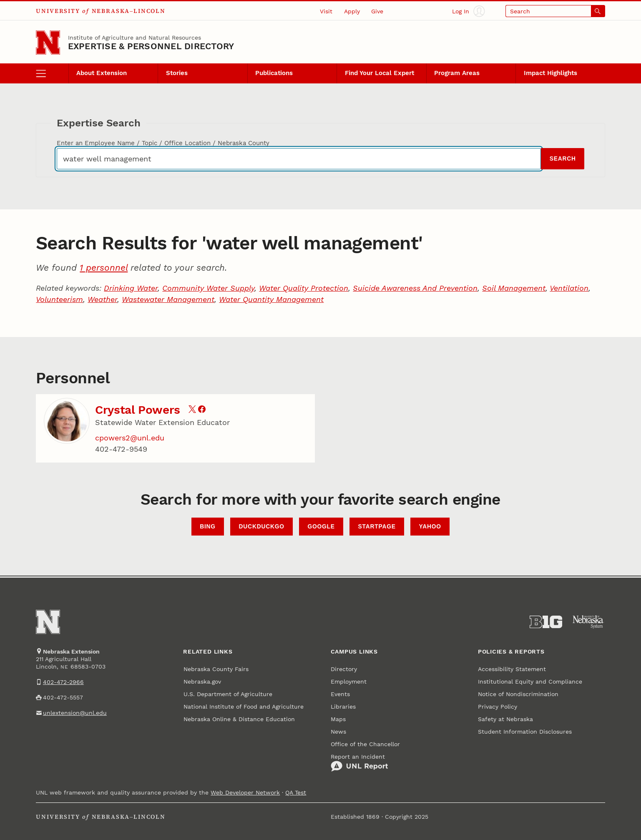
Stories (177, 73)
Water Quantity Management (271, 299)
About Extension (102, 73)
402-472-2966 (63, 682)
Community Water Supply (208, 288)
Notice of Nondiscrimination (518, 694)
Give (377, 11)
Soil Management (514, 288)
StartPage (377, 527)
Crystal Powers (138, 410)
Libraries (343, 707)
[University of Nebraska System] (588, 622)
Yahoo (430, 527)
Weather (102, 299)
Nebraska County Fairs (216, 669)
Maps (338, 719)
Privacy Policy (498, 707)
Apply (352, 11)
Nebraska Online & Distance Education (239, 719)
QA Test (296, 792)
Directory (344, 669)
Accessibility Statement (512, 669)
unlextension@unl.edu (75, 713)
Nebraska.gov (202, 682)
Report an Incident (359, 763)
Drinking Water (131, 288)
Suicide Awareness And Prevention (415, 288)
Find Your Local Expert (380, 73)
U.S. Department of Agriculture (228, 694)
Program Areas (457, 73)
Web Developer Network (245, 792)
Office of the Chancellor (365, 744)
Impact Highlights (551, 73)
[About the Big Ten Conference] (546, 622)
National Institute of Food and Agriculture (244, 707)
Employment (349, 682)
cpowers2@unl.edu (130, 438)
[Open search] (555, 11)
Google (321, 527)
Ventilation (569, 288)
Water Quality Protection (304, 288)
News (338, 732)
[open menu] (52, 73)
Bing (208, 527)
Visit (326, 11)
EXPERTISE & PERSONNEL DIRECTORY (151, 46)
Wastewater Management (168, 299)
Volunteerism (59, 299)
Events (340, 694)
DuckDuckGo (262, 527)
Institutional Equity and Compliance (530, 682)
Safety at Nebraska (505, 719)
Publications (274, 73)
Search (563, 159)
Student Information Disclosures (525, 732)
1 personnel (104, 268)
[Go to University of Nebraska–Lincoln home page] (48, 43)
